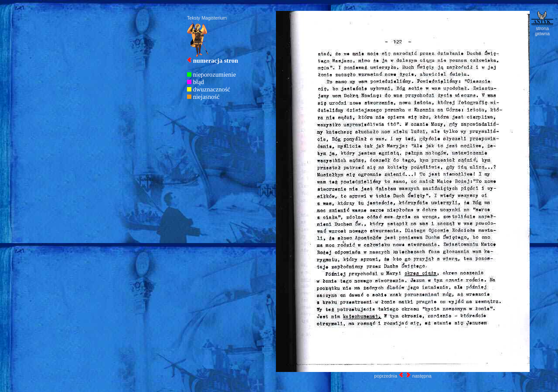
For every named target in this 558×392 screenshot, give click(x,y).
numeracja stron (216, 61)
